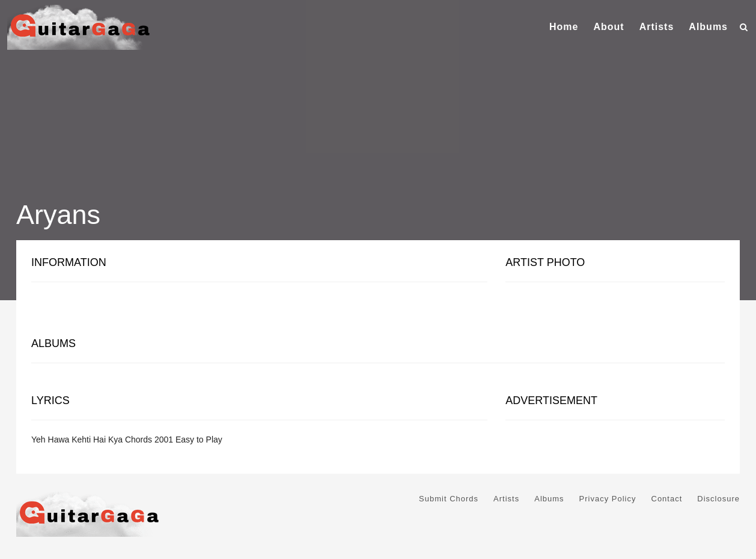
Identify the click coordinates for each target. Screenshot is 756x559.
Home (564, 27)
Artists (657, 27)
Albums (708, 27)
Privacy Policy (608, 499)
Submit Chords (449, 499)
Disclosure (718, 499)
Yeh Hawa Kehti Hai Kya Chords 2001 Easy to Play (127, 440)
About (608, 27)
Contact (667, 499)
